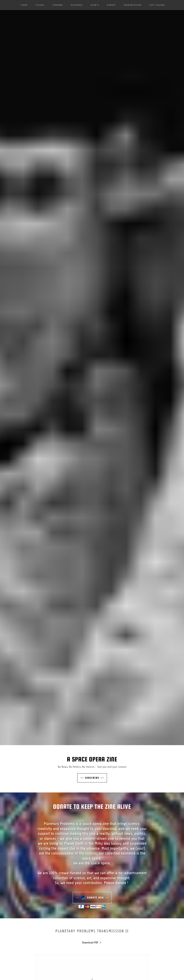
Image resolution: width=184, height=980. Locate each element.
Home (24, 5)
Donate (111, 5)
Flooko (40, 5)
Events (95, 5)
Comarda (58, 5)
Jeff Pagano (157, 5)
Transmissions (133, 5)
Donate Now (92, 898)
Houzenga (77, 5)
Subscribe (92, 778)
